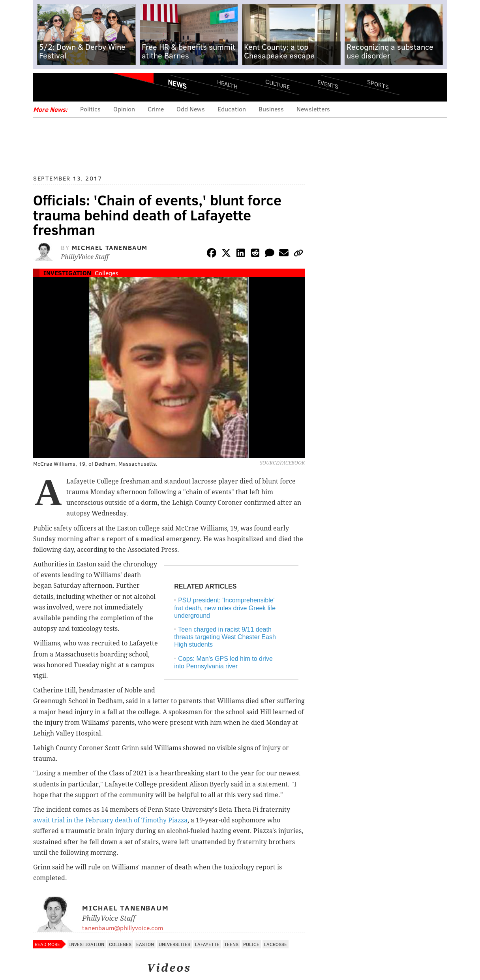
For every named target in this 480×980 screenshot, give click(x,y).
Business (271, 109)
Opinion (124, 109)
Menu (46, 87)
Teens (231, 944)
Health (227, 84)
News (177, 84)
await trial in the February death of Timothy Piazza (110, 820)
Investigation (67, 273)
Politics (90, 109)
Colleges (107, 273)
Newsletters (313, 109)
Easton (145, 944)
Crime (156, 109)
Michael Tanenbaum (110, 247)
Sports (378, 84)
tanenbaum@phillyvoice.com (123, 928)
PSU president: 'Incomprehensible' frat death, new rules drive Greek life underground (225, 608)
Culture (277, 84)
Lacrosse (276, 944)
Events (328, 84)
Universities (174, 944)
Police (251, 944)
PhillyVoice (87, 87)
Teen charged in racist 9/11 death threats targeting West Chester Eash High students (225, 637)
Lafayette (207, 944)
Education (232, 109)
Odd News (191, 109)
